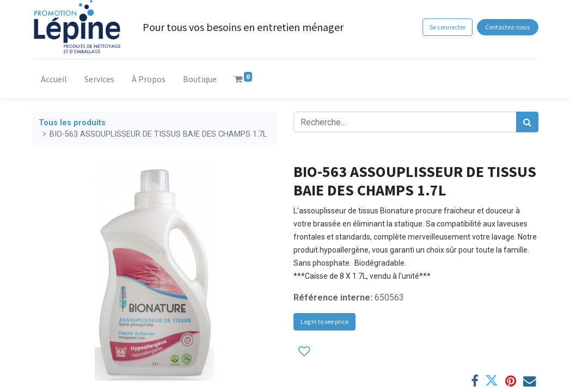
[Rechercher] (527, 122)
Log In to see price (324, 321)
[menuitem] (54, 81)
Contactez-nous (507, 27)
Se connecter (448, 27)
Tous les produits (72, 123)
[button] (304, 351)
